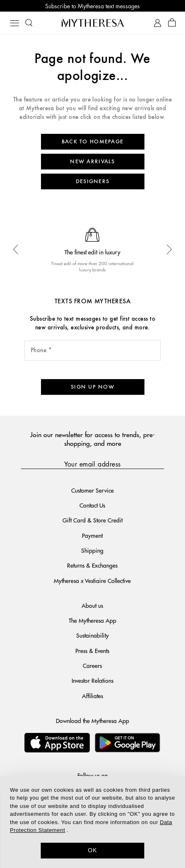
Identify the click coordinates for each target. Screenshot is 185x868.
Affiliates (92, 696)
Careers (92, 665)
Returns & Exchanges (92, 565)
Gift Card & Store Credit (92, 520)
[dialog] (92, 822)
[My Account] (157, 23)
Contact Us (92, 505)
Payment (92, 535)
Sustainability (92, 635)
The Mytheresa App (92, 620)
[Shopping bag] (172, 23)
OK (92, 850)
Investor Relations (92, 680)
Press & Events (92, 650)
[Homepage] (93, 23)
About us (92, 605)
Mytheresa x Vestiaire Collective (92, 580)
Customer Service (92, 490)
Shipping (92, 550)
